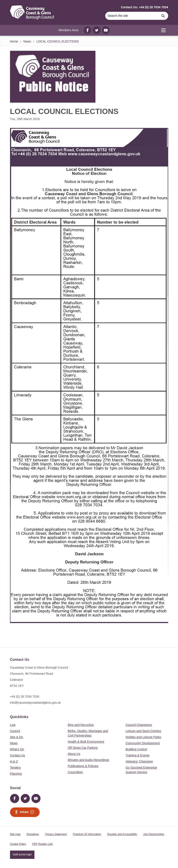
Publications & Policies (83, 766)
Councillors (75, 772)
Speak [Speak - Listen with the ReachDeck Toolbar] (24, 812)
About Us (74, 754)
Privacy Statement (56, 834)
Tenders (15, 768)
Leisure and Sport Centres (143, 731)
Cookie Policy (18, 844)
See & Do (17, 737)
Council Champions (139, 725)
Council (15, 731)
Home (14, 41)
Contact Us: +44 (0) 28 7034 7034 (145, 7)
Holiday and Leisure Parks (143, 737)
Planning (16, 774)
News (27, 41)
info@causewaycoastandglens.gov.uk (35, 703)
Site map (15, 834)
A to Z (14, 761)
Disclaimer (33, 834)
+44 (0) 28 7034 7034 (25, 696)
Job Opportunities (154, 834)
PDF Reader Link (42, 844)
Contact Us (18, 755)
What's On (17, 749)
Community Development (143, 743)
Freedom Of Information (87, 834)
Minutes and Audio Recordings (88, 760)
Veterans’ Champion (139, 761)
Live (13, 725)
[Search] (132, 16)
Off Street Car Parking (83, 748)
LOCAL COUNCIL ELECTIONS (58, 41)
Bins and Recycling (81, 725)
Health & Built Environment (86, 742)
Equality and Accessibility (122, 834)
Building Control (136, 749)
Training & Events (137, 755)
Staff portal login (22, 854)
